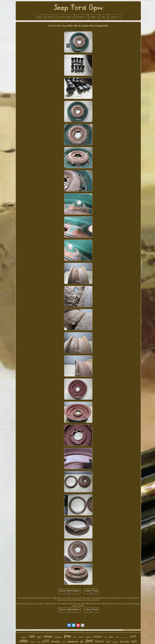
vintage (48, 636)
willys (24, 641)
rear (64, 642)
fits (82, 642)
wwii (133, 636)
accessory (24, 637)
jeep (67, 636)
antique (115, 642)
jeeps (39, 637)
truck (117, 637)
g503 (46, 641)
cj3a (39, 642)
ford (89, 641)
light (134, 641)
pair (109, 641)
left (122, 637)
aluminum (73, 641)
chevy (33, 642)
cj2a (32, 636)
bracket (56, 641)
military (99, 641)
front (74, 637)
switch (81, 637)
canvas (88, 637)
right (106, 637)
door (111, 637)
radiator (98, 636)
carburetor (58, 637)
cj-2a (126, 637)
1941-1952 (124, 642)
